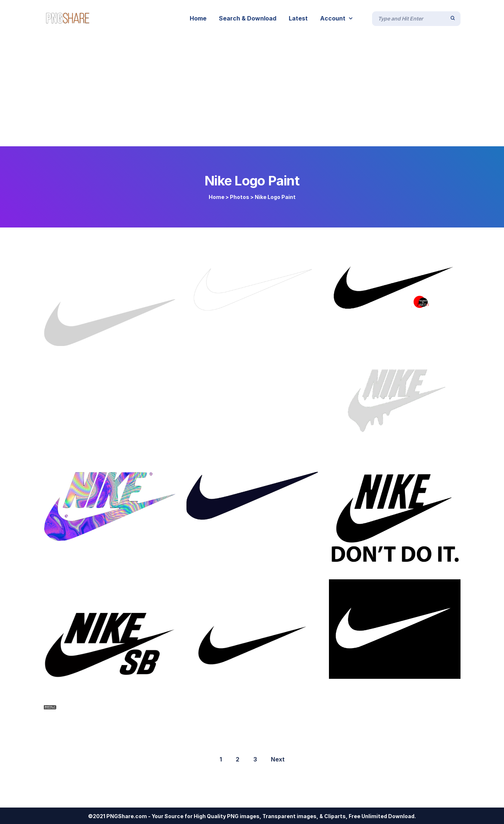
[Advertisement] (252, 91)
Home (217, 197)
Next (278, 759)
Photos (240, 197)
